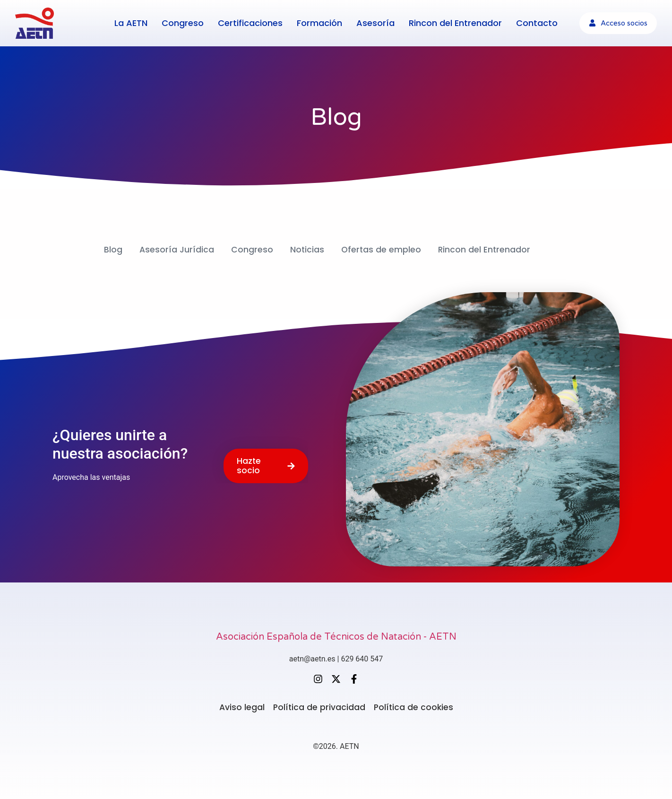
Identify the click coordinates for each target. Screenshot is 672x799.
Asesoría (375, 23)
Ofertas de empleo (381, 249)
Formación (319, 23)
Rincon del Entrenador (455, 23)
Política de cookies (414, 707)
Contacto (537, 23)
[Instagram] (318, 678)
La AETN (131, 23)
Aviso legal (241, 707)
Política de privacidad (319, 707)
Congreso (183, 23)
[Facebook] (354, 678)
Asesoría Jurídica (176, 249)
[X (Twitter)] (336, 678)
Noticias (306, 249)
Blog (112, 249)
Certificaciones (250, 23)
